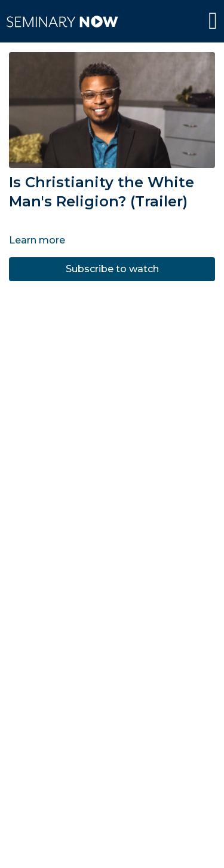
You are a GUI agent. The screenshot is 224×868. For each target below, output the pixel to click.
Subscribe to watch (112, 269)
